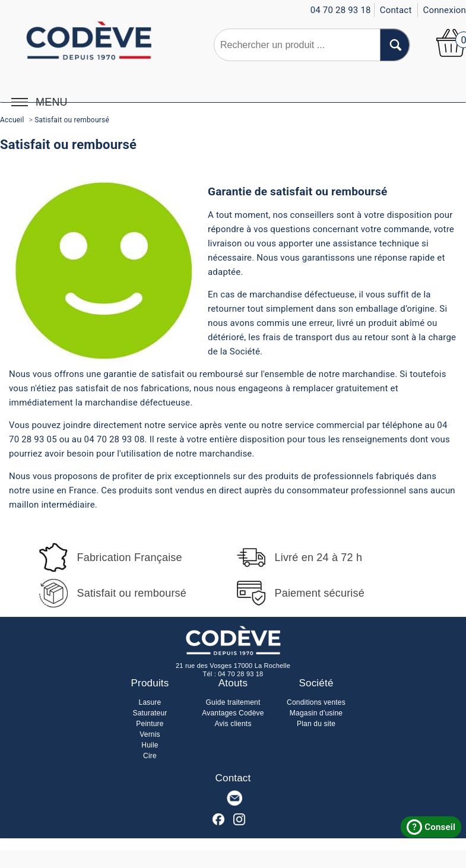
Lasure (150, 702)
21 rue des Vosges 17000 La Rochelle (233, 666)
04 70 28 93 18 (240, 674)
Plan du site (316, 724)
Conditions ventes (316, 702)
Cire (150, 756)
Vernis (150, 734)
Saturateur (150, 713)
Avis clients (233, 724)
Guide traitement (233, 702)
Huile (150, 745)
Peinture (150, 724)
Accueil (12, 120)
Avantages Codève (233, 713)
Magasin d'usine (316, 713)
